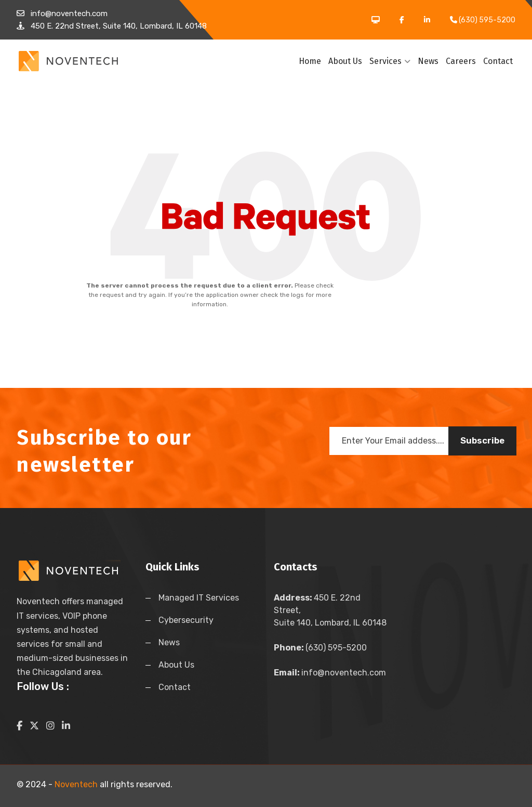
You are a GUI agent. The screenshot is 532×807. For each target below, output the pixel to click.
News (428, 61)
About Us (345, 61)
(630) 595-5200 (320, 648)
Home (310, 61)
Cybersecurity (186, 620)
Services (390, 61)
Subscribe (482, 440)
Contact (498, 61)
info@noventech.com (330, 673)
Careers (461, 61)
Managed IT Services (199, 598)
